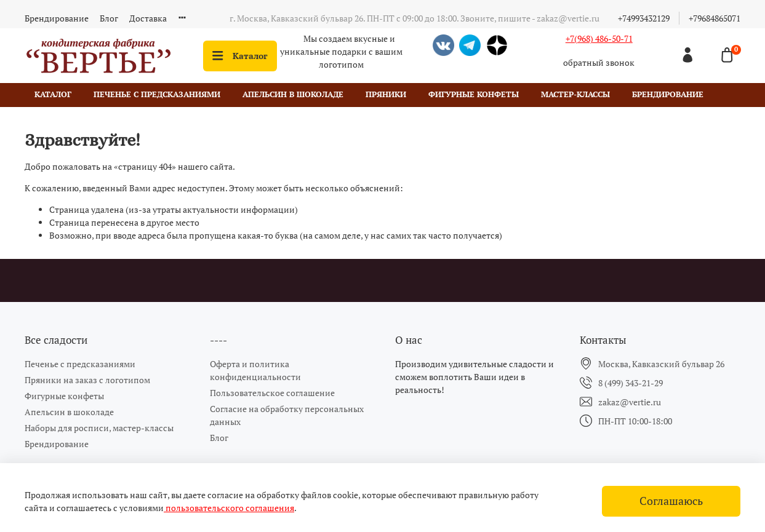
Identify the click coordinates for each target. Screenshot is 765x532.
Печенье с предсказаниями (157, 94)
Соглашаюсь (671, 501)
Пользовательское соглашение (272, 393)
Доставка (148, 18)
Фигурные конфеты (474, 94)
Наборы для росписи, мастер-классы (99, 428)
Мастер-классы (575, 94)
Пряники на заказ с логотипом (87, 380)
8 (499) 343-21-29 (631, 383)
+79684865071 (715, 18)
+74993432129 (644, 18)
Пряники (386, 94)
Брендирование (57, 18)
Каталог (240, 56)
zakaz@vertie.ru (630, 402)
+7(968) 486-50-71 (599, 38)
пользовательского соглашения (229, 508)
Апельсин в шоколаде (293, 94)
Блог (109, 18)
